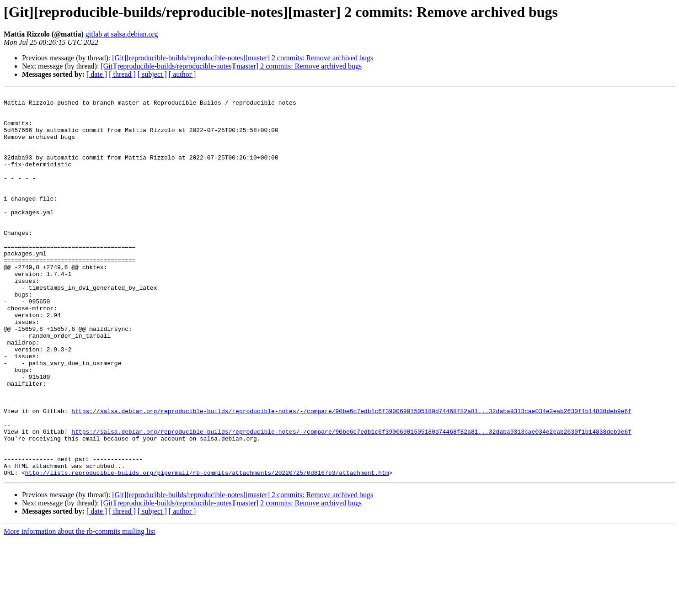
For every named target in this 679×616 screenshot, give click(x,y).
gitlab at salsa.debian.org (122, 34)
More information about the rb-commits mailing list (80, 608)
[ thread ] (122, 74)
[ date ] (97, 74)
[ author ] (182, 74)
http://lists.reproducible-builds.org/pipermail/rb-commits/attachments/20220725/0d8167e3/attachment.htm (207, 549)
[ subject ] (152, 74)
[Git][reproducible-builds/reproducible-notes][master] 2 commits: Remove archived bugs (243, 58)
